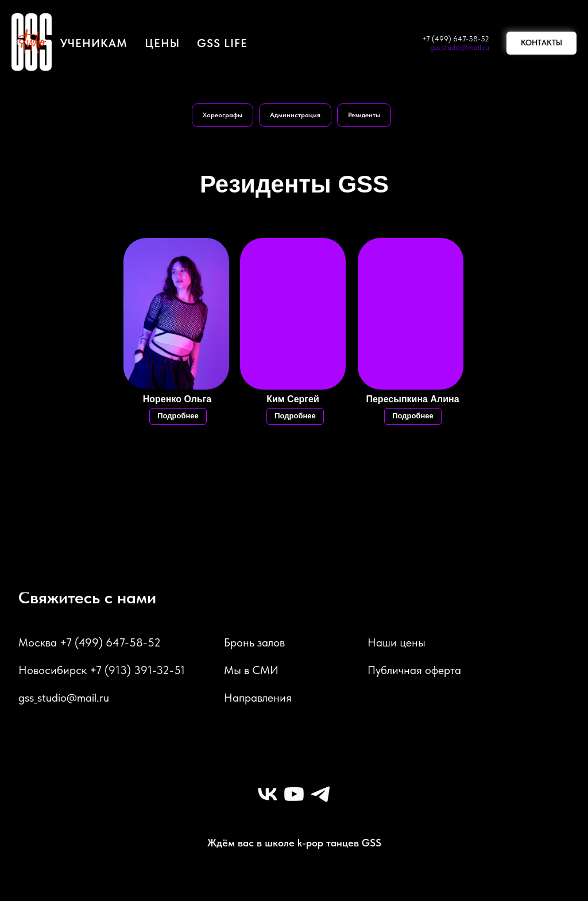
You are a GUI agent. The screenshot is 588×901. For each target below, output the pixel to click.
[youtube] (294, 794)
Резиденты (364, 115)
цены (162, 43)
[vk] (268, 794)
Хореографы (223, 115)
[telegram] (320, 794)
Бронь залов (254, 642)
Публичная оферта (414, 670)
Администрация (295, 115)
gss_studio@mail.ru (460, 47)
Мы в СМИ (251, 670)
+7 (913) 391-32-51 (137, 670)
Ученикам (94, 43)
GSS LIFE (222, 43)
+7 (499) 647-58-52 (456, 39)
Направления (258, 698)
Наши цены (396, 642)
